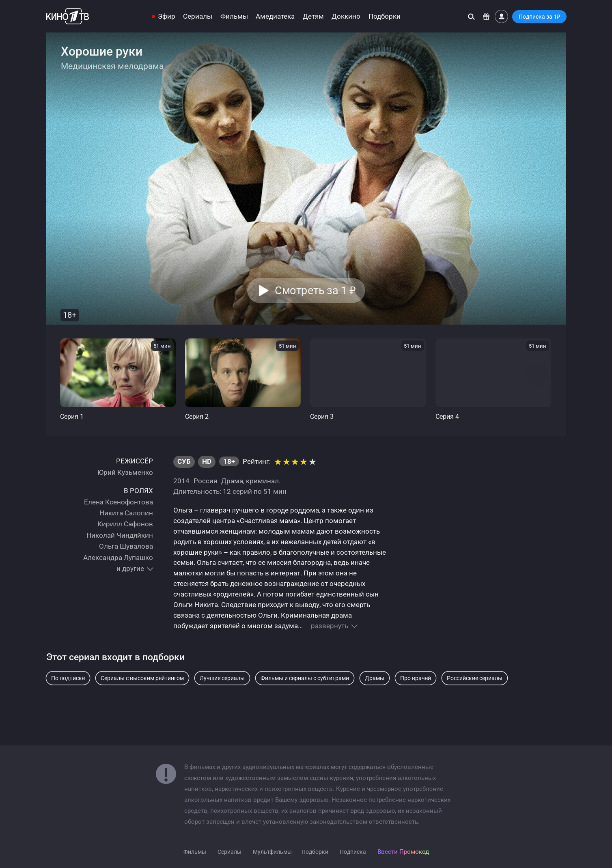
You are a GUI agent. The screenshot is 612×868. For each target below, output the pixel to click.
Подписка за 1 (539, 17)
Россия (205, 481)
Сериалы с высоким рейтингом (142, 678)
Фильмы (234, 16)
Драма (232, 481)
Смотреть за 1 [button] (315, 291)
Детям (313, 16)
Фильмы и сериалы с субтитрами (305, 678)
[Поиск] (471, 16)
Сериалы (198, 16)
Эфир (167, 16)
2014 (181, 481)
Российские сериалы (475, 678)
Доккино (346, 16)
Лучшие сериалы (222, 678)
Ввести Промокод (403, 852)
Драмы (375, 678)
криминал (262, 481)
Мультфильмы (272, 852)
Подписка (353, 852)
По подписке (68, 678)
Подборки (385, 16)
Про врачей (416, 678)
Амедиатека (275, 16)
